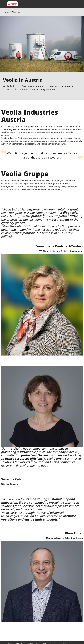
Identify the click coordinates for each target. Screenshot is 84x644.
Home (6, 12)
